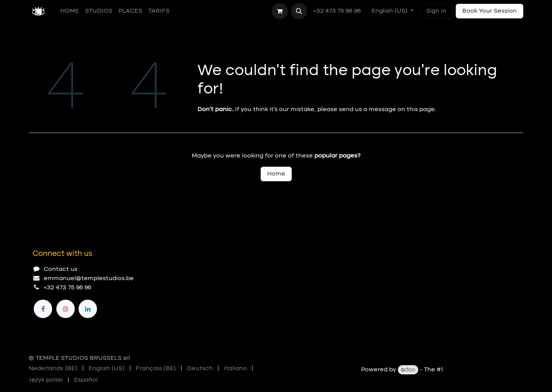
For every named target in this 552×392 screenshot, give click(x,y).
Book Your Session (490, 11)
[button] (299, 11)
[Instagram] (66, 309)
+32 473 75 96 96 (338, 11)
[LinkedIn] (88, 309)
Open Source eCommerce (484, 370)
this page (421, 110)
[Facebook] (43, 309)
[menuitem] (70, 11)
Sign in (436, 11)
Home (276, 174)
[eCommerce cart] (280, 11)
